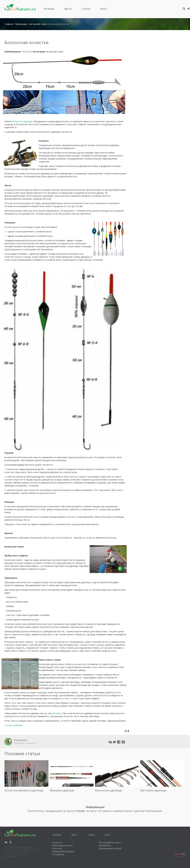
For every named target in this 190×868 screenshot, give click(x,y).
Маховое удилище (62, 790)
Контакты (57, 848)
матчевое (57, 713)
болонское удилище (22, 121)
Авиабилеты (105, 845)
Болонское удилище (109, 790)
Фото (104, 9)
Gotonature (21, 740)
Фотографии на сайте (110, 842)
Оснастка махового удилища (24, 790)
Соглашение (58, 854)
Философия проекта (62, 845)
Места (68, 9)
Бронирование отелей (110, 848)
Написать (31, 743)
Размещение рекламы (63, 851)
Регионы (49, 9)
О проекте (57, 842)
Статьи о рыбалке (14, 725)
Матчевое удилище (153, 790)
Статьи (86, 9)
